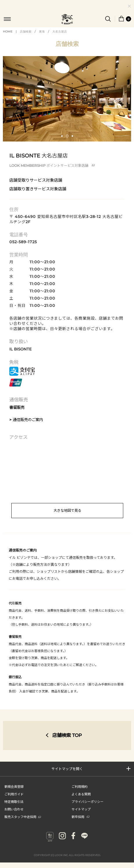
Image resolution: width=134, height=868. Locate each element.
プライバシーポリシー (87, 801)
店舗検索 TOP (67, 735)
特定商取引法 (14, 801)
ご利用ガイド (14, 794)
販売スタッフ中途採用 (23, 817)
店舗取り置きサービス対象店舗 (38, 189)
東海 (42, 32)
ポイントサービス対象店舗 (52, 165)
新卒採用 (81, 817)
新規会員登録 (14, 786)
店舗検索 (26, 32)
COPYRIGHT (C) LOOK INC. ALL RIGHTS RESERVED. (67, 855)
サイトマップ (81, 809)
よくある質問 (81, 794)
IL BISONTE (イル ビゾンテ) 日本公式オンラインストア (67, 20)
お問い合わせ (14, 809)
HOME (8, 32)
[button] (62, 136)
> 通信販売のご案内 (26, 420)
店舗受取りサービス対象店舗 (36, 180)
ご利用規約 (79, 786)
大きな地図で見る (67, 510)
